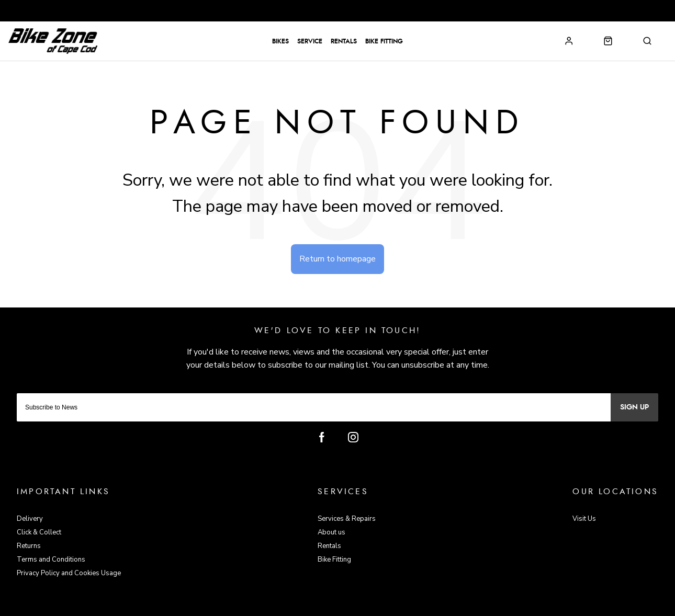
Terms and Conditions (51, 560)
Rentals (344, 41)
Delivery (30, 519)
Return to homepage (337, 259)
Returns (29, 546)
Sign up (634, 407)
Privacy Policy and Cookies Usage (69, 573)
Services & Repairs (347, 519)
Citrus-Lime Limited (371, 606)
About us (331, 532)
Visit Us (584, 519)
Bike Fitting (384, 41)
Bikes (280, 41)
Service (310, 41)
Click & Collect (39, 532)
